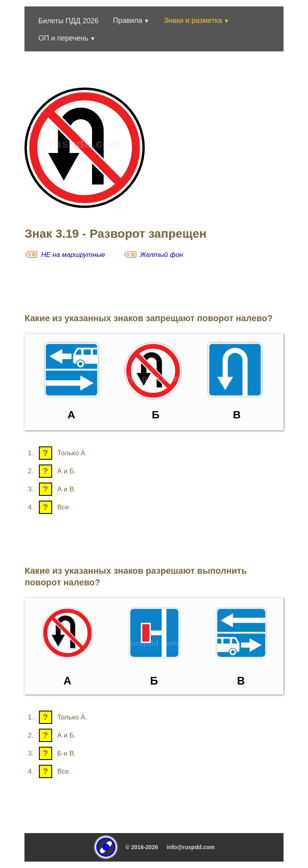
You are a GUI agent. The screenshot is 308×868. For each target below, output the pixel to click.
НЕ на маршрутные (73, 255)
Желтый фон (162, 255)
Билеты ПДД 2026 (68, 21)
